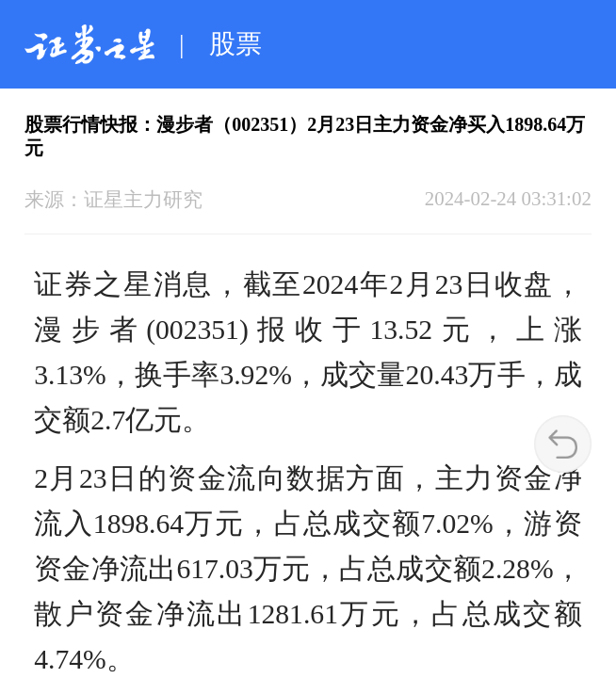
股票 (235, 44)
